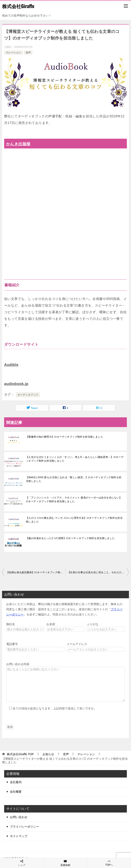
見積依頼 (65, 863)
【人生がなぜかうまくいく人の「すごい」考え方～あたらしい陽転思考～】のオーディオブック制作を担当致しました (75, 459)
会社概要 (16, 792)
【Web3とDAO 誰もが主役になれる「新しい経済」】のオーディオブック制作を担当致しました (74, 479)
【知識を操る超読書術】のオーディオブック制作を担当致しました (36, 572)
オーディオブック (28, 395)
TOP (20, 754)
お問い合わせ (19, 817)
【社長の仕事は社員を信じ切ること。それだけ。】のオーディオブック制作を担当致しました (98, 572)
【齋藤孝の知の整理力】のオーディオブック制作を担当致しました (64, 437)
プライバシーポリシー (24, 827)
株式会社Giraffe (18, 6)
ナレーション (13, 53)
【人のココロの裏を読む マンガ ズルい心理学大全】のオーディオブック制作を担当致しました (74, 520)
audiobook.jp (16, 384)
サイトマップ (19, 836)
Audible (11, 365)
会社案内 (16, 782)
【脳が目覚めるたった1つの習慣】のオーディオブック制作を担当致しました (70, 538)
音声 (28, 53)
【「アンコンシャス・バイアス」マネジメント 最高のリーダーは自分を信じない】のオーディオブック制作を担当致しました (74, 500)
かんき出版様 (18, 144)
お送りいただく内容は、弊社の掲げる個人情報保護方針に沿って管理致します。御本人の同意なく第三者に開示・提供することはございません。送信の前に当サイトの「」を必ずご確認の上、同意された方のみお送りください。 (64, 609)
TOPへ (109, 863)
